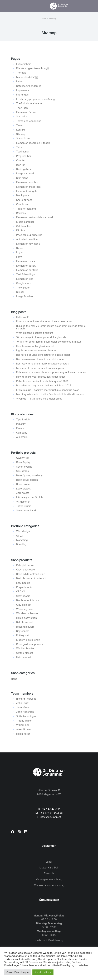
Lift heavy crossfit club (29, 497)
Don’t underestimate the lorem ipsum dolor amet (44, 321)
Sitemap (21, 134)
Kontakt (21, 130)
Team (19, 125)
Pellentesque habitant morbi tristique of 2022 (42, 381)
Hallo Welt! (22, 317)
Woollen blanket (25, 648)
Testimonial (23, 152)
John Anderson (25, 712)
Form (19, 257)
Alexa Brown (23, 729)
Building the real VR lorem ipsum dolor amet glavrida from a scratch (51, 327)
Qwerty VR (22, 458)
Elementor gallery (26, 266)
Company (22, 433)
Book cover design (27, 480)
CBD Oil (21, 591)
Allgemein (22, 437)
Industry (21, 424)
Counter (21, 160)
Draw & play (23, 462)
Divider (20, 292)
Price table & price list (29, 235)
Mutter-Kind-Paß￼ (27, 77)
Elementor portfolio (27, 270)
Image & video (24, 296)
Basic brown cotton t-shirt (31, 578)
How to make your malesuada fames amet (41, 377)
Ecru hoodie (23, 583)
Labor (19, 81)
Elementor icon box (27, 182)
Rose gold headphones (30, 644)
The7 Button (23, 288)
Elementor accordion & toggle (33, 143)
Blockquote (23, 195)
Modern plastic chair (28, 640)
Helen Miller (23, 734)
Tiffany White (24, 721)
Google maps (24, 283)
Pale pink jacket (25, 565)
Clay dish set (24, 605)
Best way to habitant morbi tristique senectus (42, 364)
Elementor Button (26, 112)
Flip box (21, 230)
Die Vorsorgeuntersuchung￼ (33, 68)
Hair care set (24, 657)
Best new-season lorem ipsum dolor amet (40, 359)
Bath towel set (24, 622)
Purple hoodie (24, 587)
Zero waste (23, 493)
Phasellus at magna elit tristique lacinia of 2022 (44, 385)
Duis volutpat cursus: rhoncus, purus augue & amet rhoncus (51, 372)
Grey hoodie (23, 596)
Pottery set (23, 635)
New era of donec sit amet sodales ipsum (40, 368)
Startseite (22, 116)
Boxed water (23, 484)
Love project (23, 489)
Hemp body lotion (26, 618)
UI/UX (20, 536)
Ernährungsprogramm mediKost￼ (36, 99)
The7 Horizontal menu (29, 103)
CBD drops (22, 471)
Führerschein (24, 64)
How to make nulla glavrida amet (35, 346)
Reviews (21, 213)
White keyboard (25, 609)
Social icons (23, 138)
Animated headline (27, 239)
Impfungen (22, 95)
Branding (21, 544)
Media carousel (25, 222)
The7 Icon (22, 108)
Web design (23, 531)
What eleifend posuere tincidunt (35, 333)
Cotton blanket (25, 653)
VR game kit (23, 502)
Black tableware (25, 627)
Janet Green (23, 707)
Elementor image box (28, 187)
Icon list (21, 165)
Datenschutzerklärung (29, 86)
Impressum (23, 90)
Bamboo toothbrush (28, 600)
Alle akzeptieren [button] (43, 972)
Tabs (19, 147)
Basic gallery (24, 169)
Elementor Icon (25, 279)
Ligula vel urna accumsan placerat (36, 350)
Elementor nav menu (28, 244)
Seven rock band (26, 510)
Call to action (24, 226)
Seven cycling (24, 467)
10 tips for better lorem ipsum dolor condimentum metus (49, 342)
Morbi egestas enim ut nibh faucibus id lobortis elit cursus (50, 394)
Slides (20, 248)
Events (20, 428)
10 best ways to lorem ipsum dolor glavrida (41, 337)
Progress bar (24, 156)
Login (19, 252)
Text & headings (26, 274)
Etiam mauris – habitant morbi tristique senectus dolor (47, 390)
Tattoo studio (24, 506)
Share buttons (24, 200)
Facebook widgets (27, 191)
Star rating (22, 178)
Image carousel (25, 173)
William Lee (23, 725)
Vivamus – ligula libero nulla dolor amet (39, 399)
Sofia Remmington (27, 716)
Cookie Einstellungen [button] (18, 972)
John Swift (22, 703)
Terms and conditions (29, 121)
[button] (11, 6)
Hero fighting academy (29, 475)
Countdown (23, 204)
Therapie (21, 73)
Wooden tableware (27, 613)
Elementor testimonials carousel (35, 217)
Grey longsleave (25, 570)
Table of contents (26, 209)
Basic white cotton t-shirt (31, 574)
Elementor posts (26, 261)
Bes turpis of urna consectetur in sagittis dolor (43, 355)
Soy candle (23, 631)
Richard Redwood (26, 699)
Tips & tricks (23, 419)
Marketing (22, 540)
